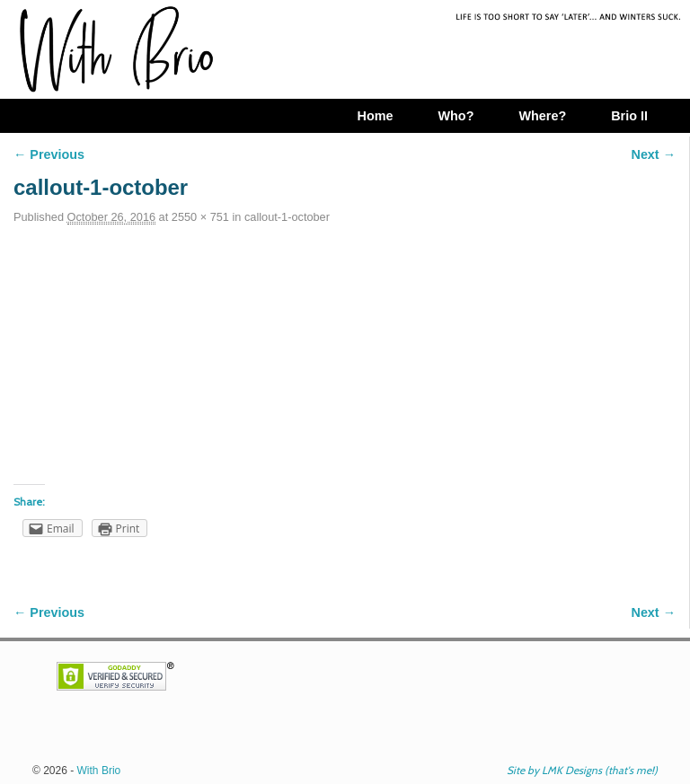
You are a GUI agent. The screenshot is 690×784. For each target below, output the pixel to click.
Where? (542, 116)
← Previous (49, 154)
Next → (654, 154)
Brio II (629, 116)
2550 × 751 (200, 217)
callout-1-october (287, 217)
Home (375, 116)
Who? (456, 116)
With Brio (99, 771)
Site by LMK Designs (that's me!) (582, 770)
